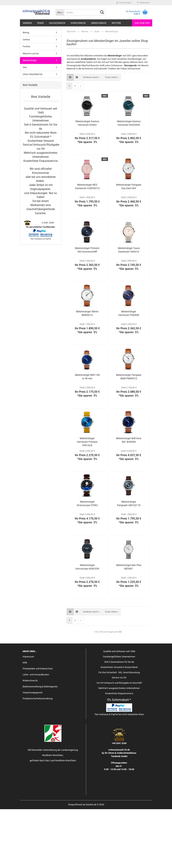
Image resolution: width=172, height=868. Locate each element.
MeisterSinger (30, 119)
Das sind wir (142, 23)
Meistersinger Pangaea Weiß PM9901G (129, 435)
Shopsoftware (75, 863)
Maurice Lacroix (31, 112)
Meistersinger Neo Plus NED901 (129, 626)
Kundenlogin (124, 3)
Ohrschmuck (78, 23)
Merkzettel (143, 3)
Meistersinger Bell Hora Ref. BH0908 (129, 499)
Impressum (28, 715)
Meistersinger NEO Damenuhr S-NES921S (87, 245)
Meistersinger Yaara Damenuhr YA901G (129, 309)
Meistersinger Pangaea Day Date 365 (129, 245)
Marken (27, 23)
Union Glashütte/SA (33, 133)
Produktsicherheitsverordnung (38, 757)
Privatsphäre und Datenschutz (38, 727)
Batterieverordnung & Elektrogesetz (40, 745)
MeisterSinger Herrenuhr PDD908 (129, 372)
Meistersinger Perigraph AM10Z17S (129, 562)
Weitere (116, 23)
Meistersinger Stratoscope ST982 (87, 562)
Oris (25, 126)
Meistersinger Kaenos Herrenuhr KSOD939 (129, 182)
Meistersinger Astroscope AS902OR (87, 626)
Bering (26, 91)
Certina (26, 98)
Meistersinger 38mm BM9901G (87, 372)
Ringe (40, 23)
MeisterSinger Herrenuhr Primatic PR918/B (87, 501)
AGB (25, 721)
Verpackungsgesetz (33, 751)
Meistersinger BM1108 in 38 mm (87, 435)
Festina (26, 105)
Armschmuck (99, 23)
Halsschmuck (57, 23)
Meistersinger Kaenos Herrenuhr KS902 (87, 182)
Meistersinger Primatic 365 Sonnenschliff (87, 309)
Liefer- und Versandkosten (36, 733)
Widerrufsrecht (30, 739)
